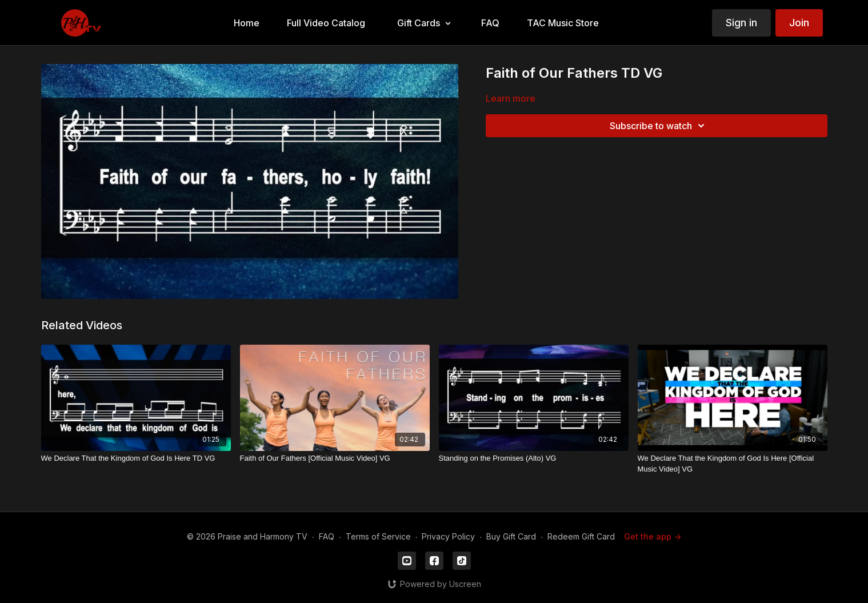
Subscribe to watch (659, 126)
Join (799, 23)
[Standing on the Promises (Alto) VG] (534, 458)
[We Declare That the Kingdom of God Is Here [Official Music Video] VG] (733, 464)
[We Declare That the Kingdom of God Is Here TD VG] (136, 458)
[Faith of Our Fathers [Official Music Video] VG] (335, 458)
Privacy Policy (448, 536)
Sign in (741, 23)
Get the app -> (653, 536)
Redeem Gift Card (581, 536)
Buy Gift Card (511, 536)
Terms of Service (378, 536)
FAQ (327, 536)
